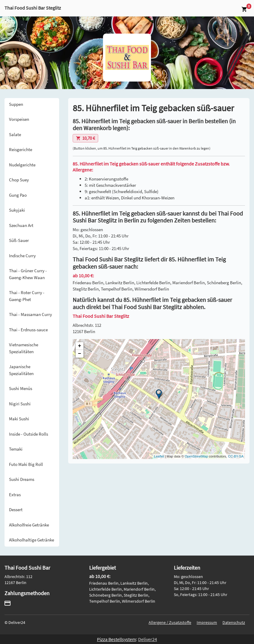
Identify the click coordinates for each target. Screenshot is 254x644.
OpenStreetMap (196, 456)
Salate (15, 134)
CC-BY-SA (236, 456)
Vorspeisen (19, 119)
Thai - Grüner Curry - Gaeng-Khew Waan (28, 274)
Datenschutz (234, 622)
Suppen (16, 104)
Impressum (207, 622)
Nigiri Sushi (20, 404)
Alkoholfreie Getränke (29, 525)
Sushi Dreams (22, 479)
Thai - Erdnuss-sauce (28, 330)
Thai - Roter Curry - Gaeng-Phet (27, 296)
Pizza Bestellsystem (116, 639)
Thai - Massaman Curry (30, 314)
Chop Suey (19, 180)
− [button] (80, 354)
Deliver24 (148, 639)
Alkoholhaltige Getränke (32, 540)
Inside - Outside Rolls (29, 434)
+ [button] (80, 346)
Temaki (16, 449)
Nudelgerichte (22, 165)
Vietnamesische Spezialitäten (24, 348)
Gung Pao (18, 195)
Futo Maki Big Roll (26, 464)
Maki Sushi (19, 419)
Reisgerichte (21, 149)
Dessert (16, 510)
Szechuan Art (21, 225)
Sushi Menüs (21, 388)
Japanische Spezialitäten (21, 370)
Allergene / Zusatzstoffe (170, 622)
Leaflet (159, 456)
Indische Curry (22, 256)
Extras (15, 495)
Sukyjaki (17, 210)
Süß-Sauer (19, 240)
